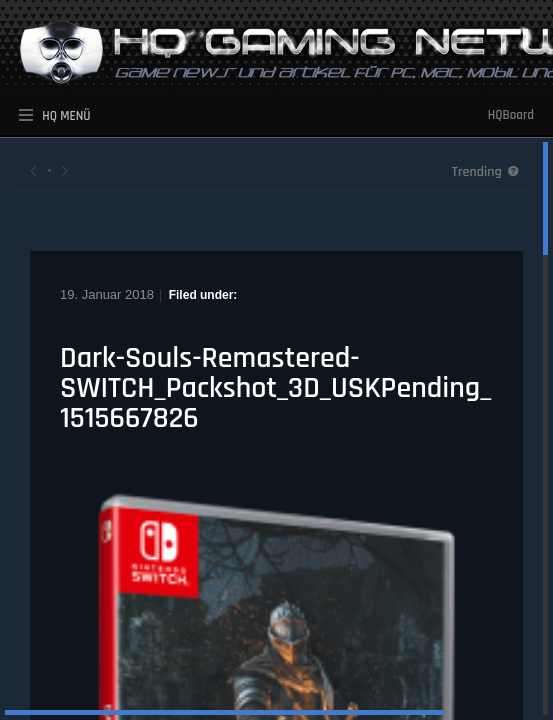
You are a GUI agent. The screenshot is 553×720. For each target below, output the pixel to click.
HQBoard (511, 115)
